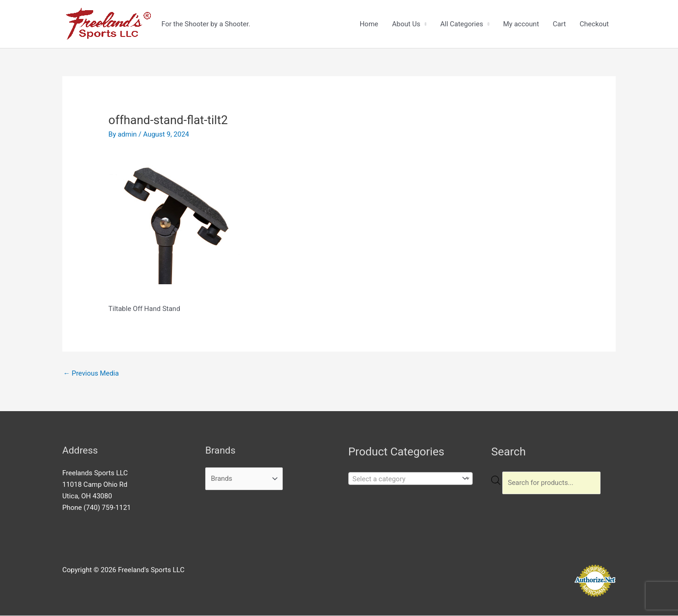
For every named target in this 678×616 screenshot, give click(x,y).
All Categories (461, 24)
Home (369, 24)
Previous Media (91, 373)
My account (521, 24)
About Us (406, 24)
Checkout (594, 24)
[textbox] (404, 479)
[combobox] (410, 478)
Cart (559, 24)
